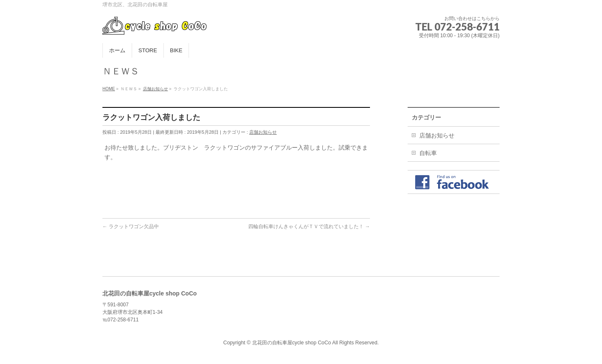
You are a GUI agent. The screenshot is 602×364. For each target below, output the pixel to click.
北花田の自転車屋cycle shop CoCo (292, 343)
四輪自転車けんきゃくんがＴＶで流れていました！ (309, 227)
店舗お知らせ (263, 132)
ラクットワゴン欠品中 (131, 227)
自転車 (428, 153)
